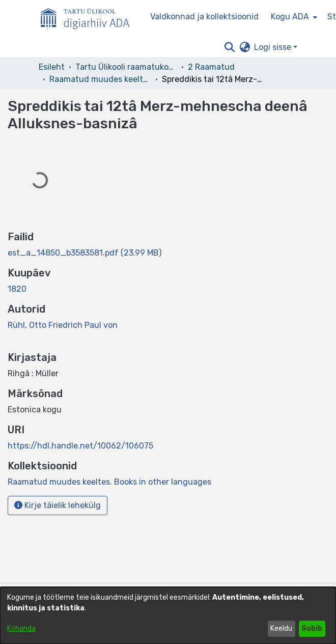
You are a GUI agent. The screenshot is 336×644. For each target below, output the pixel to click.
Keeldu (281, 628)
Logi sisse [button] (274, 47)
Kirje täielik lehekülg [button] (58, 505)
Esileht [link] (52, 67)
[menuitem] (293, 17)
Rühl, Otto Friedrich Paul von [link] (63, 325)
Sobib (312, 628)
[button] (229, 47)
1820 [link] (17, 289)
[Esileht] (89, 17)
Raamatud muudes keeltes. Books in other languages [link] (100, 79)
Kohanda (21, 628)
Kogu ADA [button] (290, 17)
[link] (85, 253)
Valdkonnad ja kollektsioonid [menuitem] (204, 17)
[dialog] (168, 615)
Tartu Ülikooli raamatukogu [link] (126, 67)
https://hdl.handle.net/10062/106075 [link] (80, 446)
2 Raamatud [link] (211, 67)
